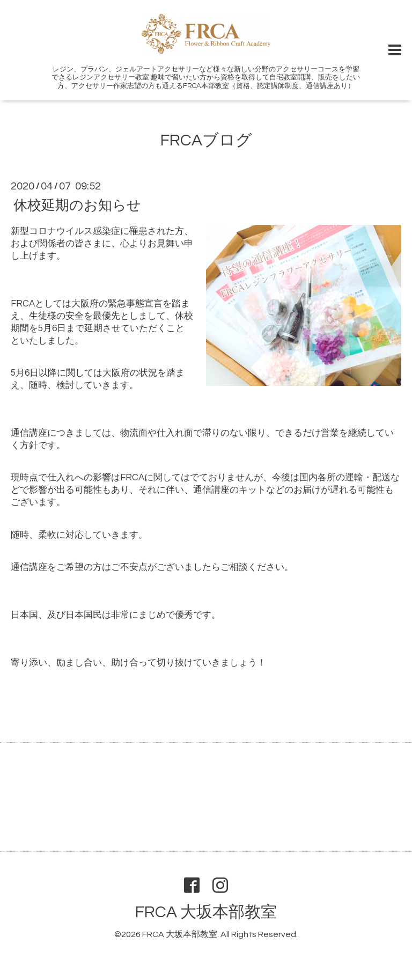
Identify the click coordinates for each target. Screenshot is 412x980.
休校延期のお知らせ (77, 205)
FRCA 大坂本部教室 (206, 912)
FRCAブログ (206, 140)
